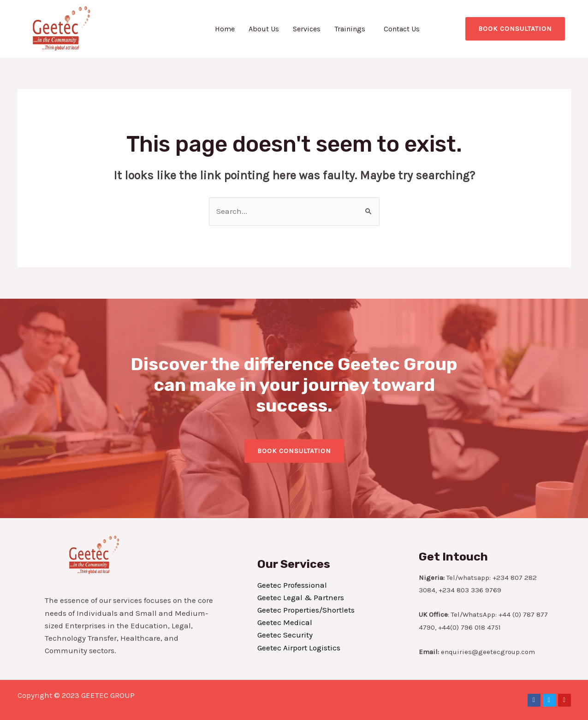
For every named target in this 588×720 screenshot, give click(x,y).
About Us (264, 29)
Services (307, 29)
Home (225, 29)
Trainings (350, 29)
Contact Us (402, 29)
